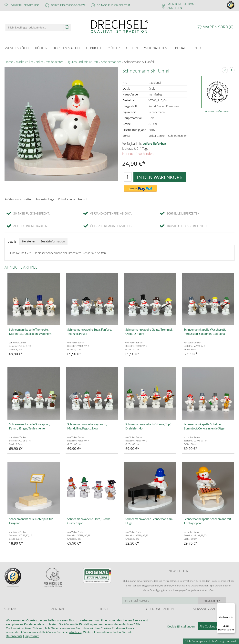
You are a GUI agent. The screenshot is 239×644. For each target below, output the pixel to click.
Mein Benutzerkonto (183, 4)
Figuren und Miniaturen (82, 62)
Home (9, 62)
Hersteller (29, 241)
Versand (231, 641)
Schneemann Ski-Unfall (139, 62)
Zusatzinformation (53, 241)
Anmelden (175, 8)
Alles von (218, 111)
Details (12, 241)
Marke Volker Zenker (30, 62)
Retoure (198, 620)
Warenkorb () (218, 27)
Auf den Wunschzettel (18, 199)
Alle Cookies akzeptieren (215, 636)
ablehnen (76, 642)
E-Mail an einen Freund (72, 199)
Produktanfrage (45, 199)
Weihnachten (55, 62)
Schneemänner (111, 62)
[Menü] (233, 605)
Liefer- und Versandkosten (208, 616)
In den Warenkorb (160, 177)
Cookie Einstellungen (181, 636)
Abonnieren (221, 600)
